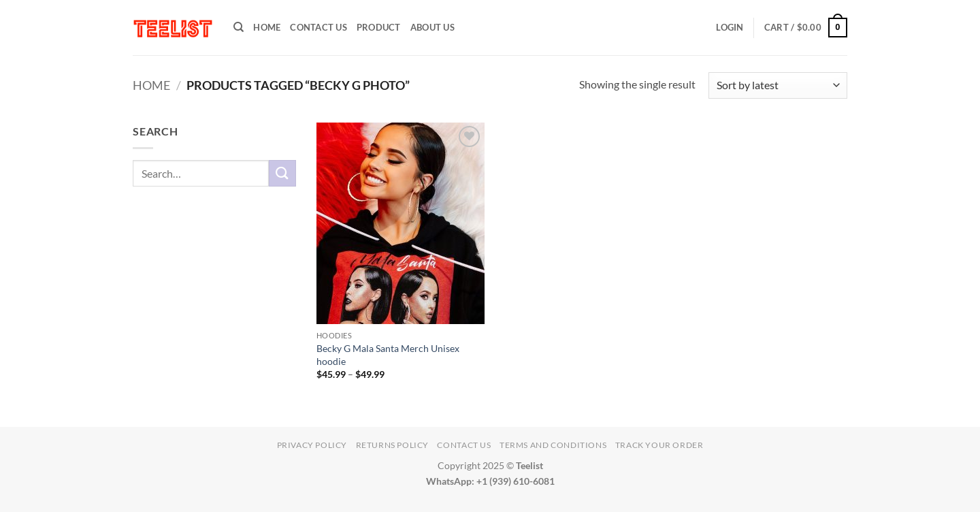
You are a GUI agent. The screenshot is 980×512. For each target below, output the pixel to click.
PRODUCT (379, 27)
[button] (730, 27)
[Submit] (282, 173)
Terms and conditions (553, 445)
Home (151, 85)
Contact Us (318, 27)
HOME (267, 27)
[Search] (239, 27)
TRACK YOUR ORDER (659, 445)
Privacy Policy (312, 445)
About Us (432, 27)
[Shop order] (778, 85)
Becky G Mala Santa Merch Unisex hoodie (388, 355)
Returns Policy (393, 445)
